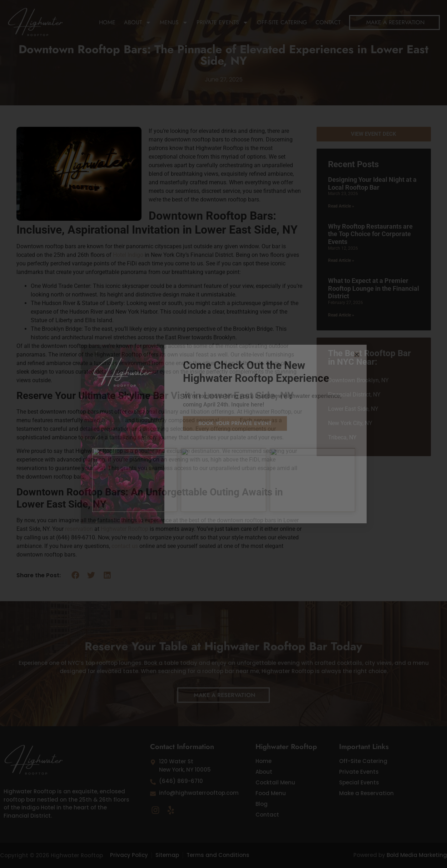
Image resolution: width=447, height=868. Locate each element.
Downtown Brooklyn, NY (358, 380)
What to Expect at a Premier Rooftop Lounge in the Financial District (374, 288)
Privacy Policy (129, 855)
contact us (125, 546)
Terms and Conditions (218, 855)
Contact (328, 22)
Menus (174, 23)
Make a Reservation (366, 793)
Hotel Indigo (128, 255)
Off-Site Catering (282, 22)
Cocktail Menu (275, 783)
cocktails (112, 420)
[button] (76, 575)
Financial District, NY (354, 395)
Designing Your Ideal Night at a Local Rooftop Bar (372, 183)
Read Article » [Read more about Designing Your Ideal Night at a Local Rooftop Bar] (341, 206)
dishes (229, 420)
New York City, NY (350, 423)
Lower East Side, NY (353, 409)
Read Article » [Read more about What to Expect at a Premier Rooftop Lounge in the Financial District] (341, 315)
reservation (79, 529)
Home (107, 22)
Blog (262, 804)
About (138, 23)
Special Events (359, 783)
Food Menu (271, 793)
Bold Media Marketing (417, 855)
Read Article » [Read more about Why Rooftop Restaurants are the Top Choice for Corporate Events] (341, 260)
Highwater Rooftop (125, 529)
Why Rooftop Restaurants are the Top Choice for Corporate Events (370, 234)
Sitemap (167, 855)
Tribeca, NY (342, 437)
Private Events (222, 23)
